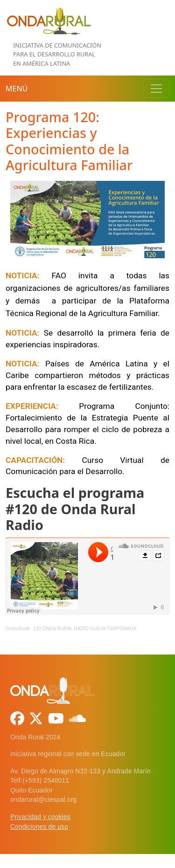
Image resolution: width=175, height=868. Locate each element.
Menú (17, 89)
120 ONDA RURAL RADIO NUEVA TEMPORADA (84, 629)
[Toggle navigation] (156, 89)
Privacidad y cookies (40, 817)
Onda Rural (17, 629)
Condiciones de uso (39, 827)
